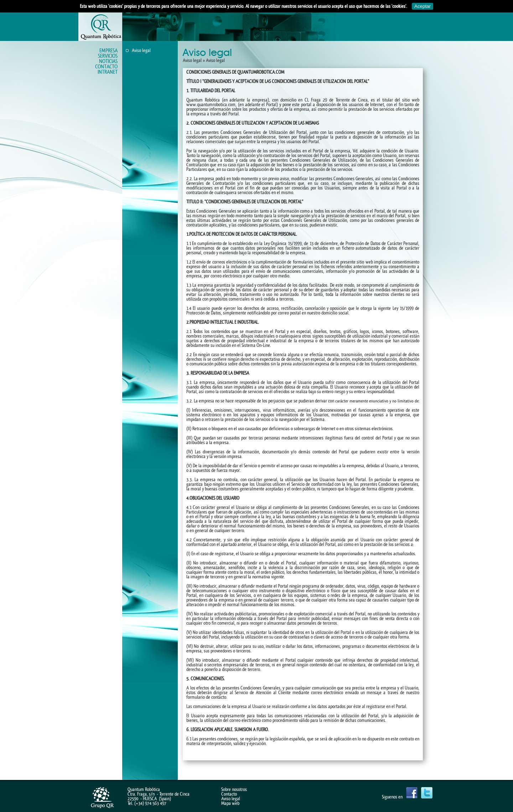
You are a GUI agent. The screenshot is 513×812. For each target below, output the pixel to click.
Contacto (106, 67)
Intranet (108, 72)
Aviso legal (141, 50)
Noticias (108, 61)
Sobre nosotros (234, 789)
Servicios (108, 56)
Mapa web (230, 803)
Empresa (108, 51)
